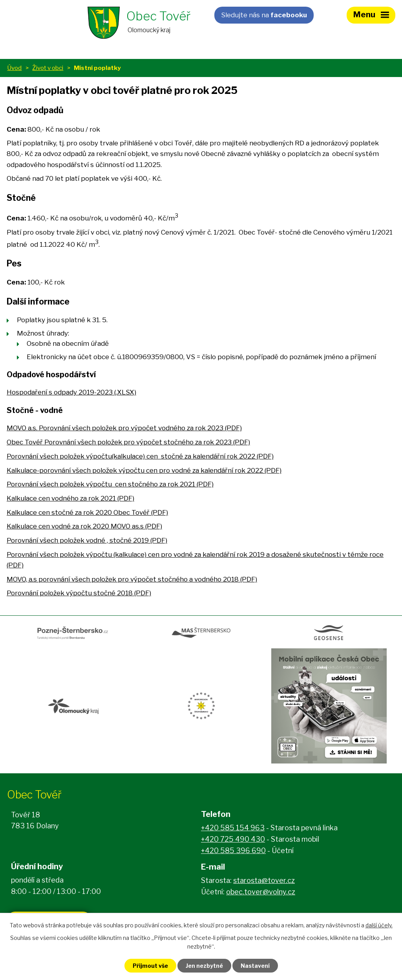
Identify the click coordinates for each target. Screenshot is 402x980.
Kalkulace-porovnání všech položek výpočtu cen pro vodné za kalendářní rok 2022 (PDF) (144, 470)
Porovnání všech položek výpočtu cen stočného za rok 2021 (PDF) (110, 484)
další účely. (379, 925)
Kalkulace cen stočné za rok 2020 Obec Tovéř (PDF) (87, 512)
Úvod (14, 68)
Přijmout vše (150, 966)
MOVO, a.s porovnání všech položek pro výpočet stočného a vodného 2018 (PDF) (132, 579)
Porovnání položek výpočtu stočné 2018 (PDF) (79, 593)
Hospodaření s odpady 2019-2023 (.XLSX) (71, 392)
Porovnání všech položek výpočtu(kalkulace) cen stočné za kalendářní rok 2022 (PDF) (140, 456)
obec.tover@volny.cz (261, 892)
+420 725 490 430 (233, 839)
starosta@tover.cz (264, 880)
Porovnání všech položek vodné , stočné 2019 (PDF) (87, 540)
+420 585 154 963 (233, 828)
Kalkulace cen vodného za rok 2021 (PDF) (70, 498)
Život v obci (48, 68)
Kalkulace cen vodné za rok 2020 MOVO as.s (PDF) (84, 526)
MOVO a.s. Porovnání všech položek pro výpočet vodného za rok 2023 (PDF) (124, 428)
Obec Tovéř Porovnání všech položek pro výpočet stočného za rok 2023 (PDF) (128, 442)
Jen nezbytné (204, 966)
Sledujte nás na (264, 15)
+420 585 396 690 (233, 851)
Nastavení (255, 966)
